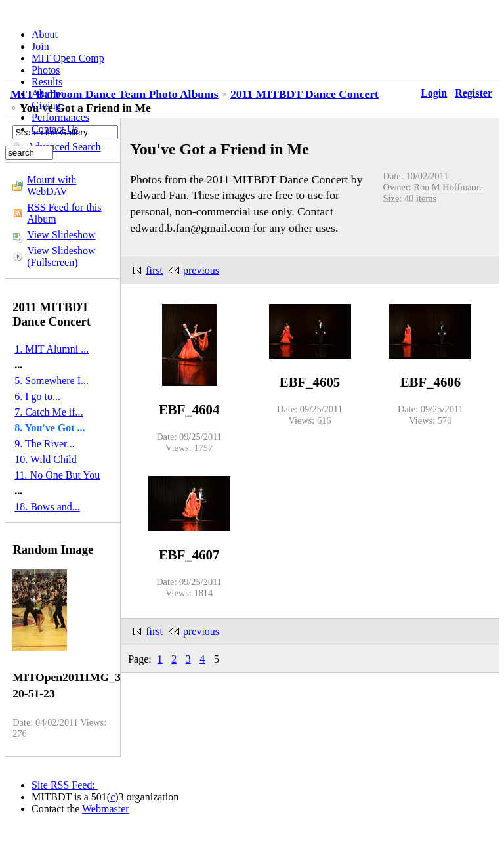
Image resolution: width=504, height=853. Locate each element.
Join (40, 46)
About (45, 34)
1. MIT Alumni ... (52, 349)
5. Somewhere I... (52, 381)
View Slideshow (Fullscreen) (61, 256)
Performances (60, 117)
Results (47, 82)
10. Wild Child (46, 459)
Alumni (48, 94)
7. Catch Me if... (49, 412)
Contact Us (55, 129)
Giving (46, 105)
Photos (46, 70)
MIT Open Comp (68, 58)
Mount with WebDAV (52, 186)
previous (201, 270)
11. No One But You (57, 475)
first (154, 270)
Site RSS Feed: (65, 785)
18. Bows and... (47, 507)
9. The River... (44, 444)
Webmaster (106, 809)
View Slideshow (61, 235)
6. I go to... (37, 396)
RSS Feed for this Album (64, 213)
